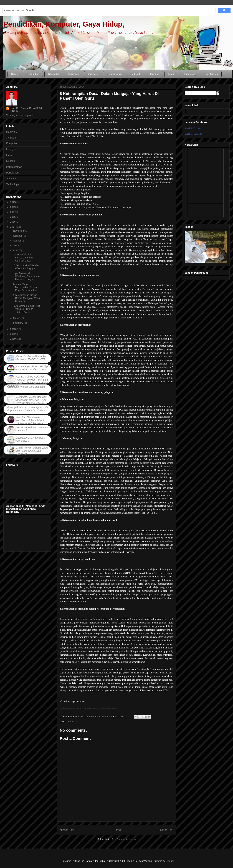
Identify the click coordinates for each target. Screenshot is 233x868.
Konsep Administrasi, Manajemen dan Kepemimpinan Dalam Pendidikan (28, 409)
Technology (13, 184)
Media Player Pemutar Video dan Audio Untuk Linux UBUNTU (32, 451)
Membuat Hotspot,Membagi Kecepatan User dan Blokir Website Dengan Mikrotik (32, 400)
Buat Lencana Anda (193, 134)
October (18, 236)
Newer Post (67, 830)
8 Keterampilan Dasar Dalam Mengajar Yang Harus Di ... (26, 298)
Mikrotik (11, 161)
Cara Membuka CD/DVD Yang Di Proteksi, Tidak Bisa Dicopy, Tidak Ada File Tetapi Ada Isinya (28, 381)
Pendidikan (72, 722)
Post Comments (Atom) (124, 839)
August (17, 241)
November (19, 231)
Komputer (12, 143)
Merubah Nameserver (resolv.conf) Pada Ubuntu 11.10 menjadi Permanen (31, 420)
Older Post (167, 830)
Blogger (170, 861)
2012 (13, 334)
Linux (9, 155)
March (17, 318)
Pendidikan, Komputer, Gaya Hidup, (64, 24)
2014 (13, 227)
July (16, 245)
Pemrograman (14, 167)
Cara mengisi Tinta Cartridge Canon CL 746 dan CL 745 (32, 368)
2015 (13, 222)
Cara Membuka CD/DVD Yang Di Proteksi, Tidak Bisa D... (26, 309)
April (16, 250)
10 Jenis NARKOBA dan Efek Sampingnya (26, 267)
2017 (13, 212)
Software (11, 178)
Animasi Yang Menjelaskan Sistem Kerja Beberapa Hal (25, 287)
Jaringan (11, 138)
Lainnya (11, 149)
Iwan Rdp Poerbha (193, 128)
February (18, 323)
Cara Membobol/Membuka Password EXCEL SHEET (31, 358)
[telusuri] (109, 11)
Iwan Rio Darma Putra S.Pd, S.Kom (26, 110)
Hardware (12, 132)
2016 (13, 217)
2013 (13, 329)
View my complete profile (20, 115)
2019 (13, 207)
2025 (13, 202)
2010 (13, 339)
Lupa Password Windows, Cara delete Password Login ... (26, 276)
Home (117, 830)
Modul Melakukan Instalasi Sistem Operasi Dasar (23, 258)
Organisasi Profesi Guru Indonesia (26, 387)
